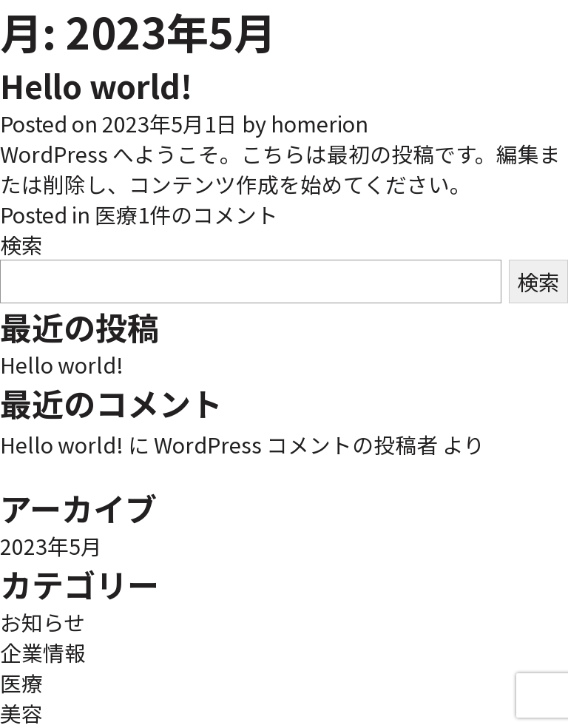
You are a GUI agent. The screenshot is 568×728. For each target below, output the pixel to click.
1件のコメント (208, 214)
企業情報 (43, 652)
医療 (116, 214)
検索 (21, 245)
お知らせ (43, 622)
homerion (319, 123)
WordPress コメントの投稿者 (296, 444)
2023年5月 (51, 546)
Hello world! (96, 85)
